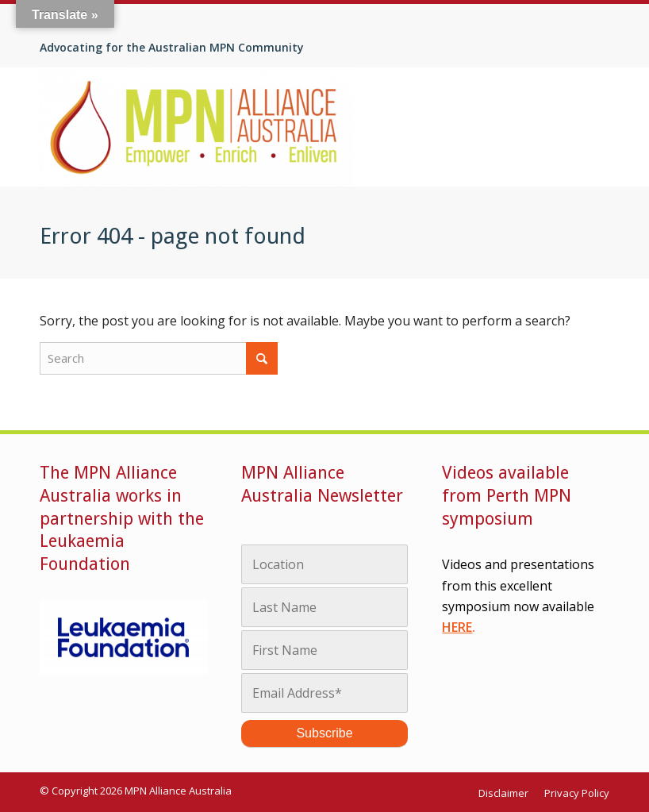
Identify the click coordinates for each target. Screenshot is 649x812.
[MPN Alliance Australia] (196, 127)
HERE (457, 627)
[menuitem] (507, 793)
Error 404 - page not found (173, 236)
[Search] (159, 358)
